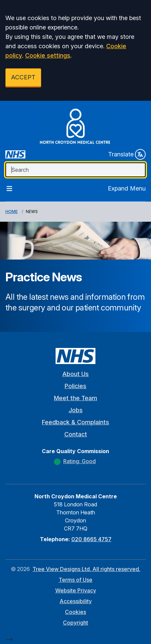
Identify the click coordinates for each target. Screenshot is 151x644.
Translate (127, 154)
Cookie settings (48, 55)
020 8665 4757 (91, 539)
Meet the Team (75, 398)
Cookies (75, 612)
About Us (75, 374)
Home (12, 211)
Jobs (76, 410)
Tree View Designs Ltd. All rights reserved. (86, 569)
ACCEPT (23, 77)
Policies (75, 386)
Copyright (75, 623)
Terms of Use (75, 580)
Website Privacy (76, 590)
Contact (76, 434)
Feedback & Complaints (75, 422)
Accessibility (76, 601)
